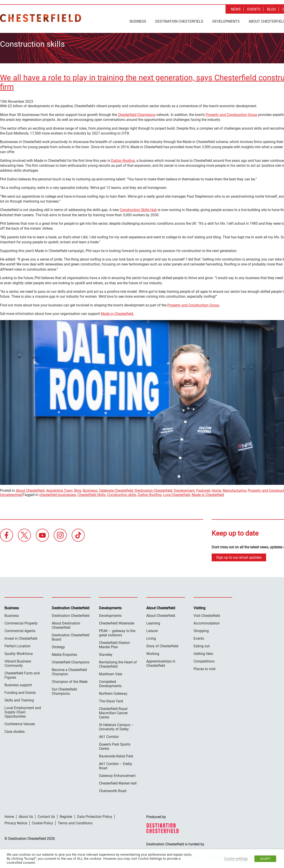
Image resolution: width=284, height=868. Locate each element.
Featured (203, 489)
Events (254, 9)
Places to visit (204, 667)
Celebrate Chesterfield (116, 489)
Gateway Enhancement (117, 774)
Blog (271, 9)
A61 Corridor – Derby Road (116, 764)
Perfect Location (17, 644)
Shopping (201, 629)
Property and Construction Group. (194, 303)
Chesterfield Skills (91, 493)
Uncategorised (11, 493)
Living (151, 637)
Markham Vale (111, 672)
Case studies (15, 730)
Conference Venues (20, 722)
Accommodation (207, 621)
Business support (18, 683)
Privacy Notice (16, 821)
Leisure (152, 629)
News (236, 9)
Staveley (106, 653)
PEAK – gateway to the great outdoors (117, 631)
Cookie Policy (42, 821)
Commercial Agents (20, 629)
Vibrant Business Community (18, 662)
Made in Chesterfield (208, 493)
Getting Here (203, 652)
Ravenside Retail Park (116, 754)
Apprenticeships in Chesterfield (161, 662)
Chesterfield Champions (137, 113)
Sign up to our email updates (239, 556)
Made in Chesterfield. (117, 312)
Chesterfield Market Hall (118, 781)
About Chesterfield (30, 489)
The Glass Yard (111, 699)
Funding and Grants (20, 691)
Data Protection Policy (95, 815)
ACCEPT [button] (265, 859)
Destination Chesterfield (41, 18)
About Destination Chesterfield (66, 624)
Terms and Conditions (75, 821)
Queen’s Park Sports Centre (115, 745)
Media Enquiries (64, 653)
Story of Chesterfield (162, 644)
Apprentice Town (59, 489)
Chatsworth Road (113, 789)
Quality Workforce (19, 652)
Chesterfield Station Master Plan (114, 643)
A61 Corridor (109, 735)
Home (216, 489)
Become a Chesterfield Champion (69, 670)
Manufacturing (234, 489)
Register (66, 815)
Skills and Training (19, 698)
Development (184, 489)
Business (138, 21)
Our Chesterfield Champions (64, 690)
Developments (226, 21)
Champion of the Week (70, 680)
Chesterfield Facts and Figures (22, 673)
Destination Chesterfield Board (71, 635)
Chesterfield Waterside (117, 621)
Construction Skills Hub (138, 208)
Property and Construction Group (231, 113)
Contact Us (46, 815)
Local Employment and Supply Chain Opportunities (23, 710)
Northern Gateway (113, 692)
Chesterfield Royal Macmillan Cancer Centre (113, 711)
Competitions (204, 660)
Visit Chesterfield (207, 614)
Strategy (58, 645)
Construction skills (122, 493)
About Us (26, 815)
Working (153, 652)
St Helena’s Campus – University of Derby (116, 725)
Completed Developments (110, 682)
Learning (153, 621)
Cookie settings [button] (236, 859)
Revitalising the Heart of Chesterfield (118, 663)
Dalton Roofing (123, 159)
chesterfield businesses (58, 493)
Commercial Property (21, 621)
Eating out (202, 644)
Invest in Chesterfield (21, 637)
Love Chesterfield (177, 493)
